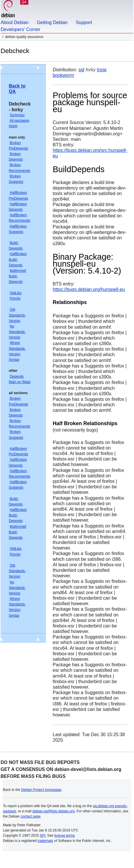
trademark (45, 841)
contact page (30, 816)
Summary (17, 115)
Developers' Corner (20, 29)
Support (84, 22)
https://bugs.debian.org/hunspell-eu (89, 289)
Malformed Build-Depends (17, 276)
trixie (102, 70)
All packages (19, 121)
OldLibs (16, 293)
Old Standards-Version (17, 315)
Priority (15, 299)
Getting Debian (52, 22)
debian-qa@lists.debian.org (53, 811)
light (13, 126)
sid (81, 70)
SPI (43, 836)
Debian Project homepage (41, 790)
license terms (65, 836)
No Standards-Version (17, 332)
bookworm (64, 75)
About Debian (15, 22)
